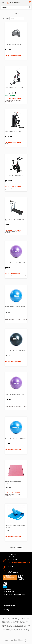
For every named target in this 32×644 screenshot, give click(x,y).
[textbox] (14, 7)
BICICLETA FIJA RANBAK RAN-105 (14, 176)
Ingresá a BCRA (21, 576)
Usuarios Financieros (21, 579)
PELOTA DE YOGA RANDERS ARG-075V (16, 263)
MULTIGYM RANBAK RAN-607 (13, 131)
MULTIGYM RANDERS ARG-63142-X (15, 88)
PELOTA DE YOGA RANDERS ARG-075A (16, 307)
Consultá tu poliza (9, 591)
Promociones (7, 590)
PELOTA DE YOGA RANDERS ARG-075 (15, 351)
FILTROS (17, 13)
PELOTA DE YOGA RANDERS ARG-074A (16, 438)
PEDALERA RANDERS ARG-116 (13, 44)
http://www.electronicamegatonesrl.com (12, 627)
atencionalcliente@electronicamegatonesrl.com (9, 562)
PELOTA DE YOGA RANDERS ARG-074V (16, 394)
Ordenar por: (6, 18)
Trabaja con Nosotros (10, 605)
